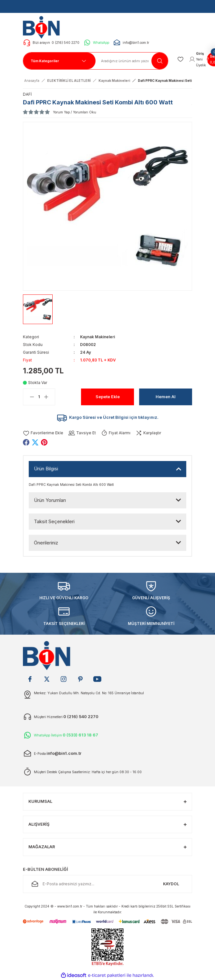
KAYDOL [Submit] (171, 884)
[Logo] (43, 27)
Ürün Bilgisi (46, 469)
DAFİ (27, 94)
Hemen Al (166, 397)
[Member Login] (197, 59)
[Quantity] (39, 397)
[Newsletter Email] (107, 884)
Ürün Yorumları (50, 500)
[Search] (132, 61)
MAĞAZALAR (42, 847)
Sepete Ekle (108, 397)
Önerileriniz (46, 543)
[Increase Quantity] (49, 397)
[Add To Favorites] (43, 433)
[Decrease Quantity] (29, 397)
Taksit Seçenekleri (54, 521)
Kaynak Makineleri (97, 337)
